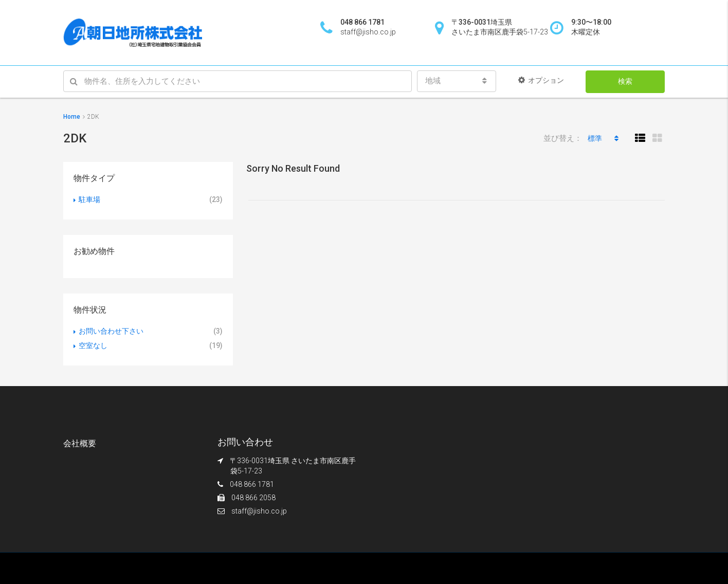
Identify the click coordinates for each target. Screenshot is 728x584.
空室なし (93, 345)
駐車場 (89, 199)
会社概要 (80, 443)
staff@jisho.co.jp (259, 511)
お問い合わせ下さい (111, 331)
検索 (625, 81)
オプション (541, 80)
